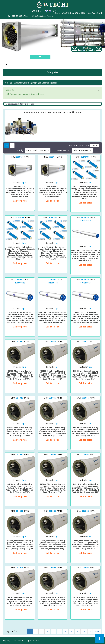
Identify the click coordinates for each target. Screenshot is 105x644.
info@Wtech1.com (44, 16)
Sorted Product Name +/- (38, 150)
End (97, 631)
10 (84, 631)
